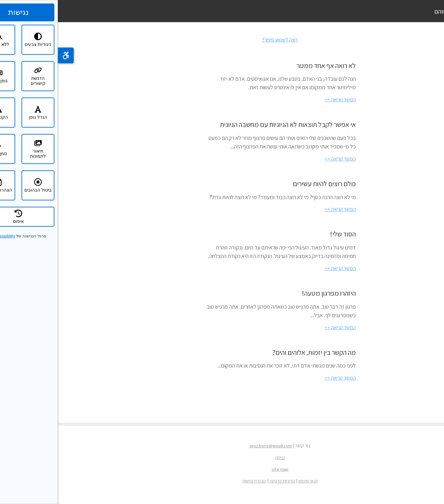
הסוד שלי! (285, 234)
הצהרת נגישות (196, 481)
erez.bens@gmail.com (213, 446)
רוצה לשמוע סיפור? (222, 39)
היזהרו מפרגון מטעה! (271, 293)
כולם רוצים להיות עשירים (266, 183)
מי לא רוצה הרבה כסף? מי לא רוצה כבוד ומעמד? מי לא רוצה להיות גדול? (225, 197)
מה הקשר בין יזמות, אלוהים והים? (256, 352)
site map (222, 469)
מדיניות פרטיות (225, 481)
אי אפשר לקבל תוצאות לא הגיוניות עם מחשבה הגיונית (230, 124)
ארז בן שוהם (391, 11)
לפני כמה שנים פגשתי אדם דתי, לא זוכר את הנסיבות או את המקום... (229, 365)
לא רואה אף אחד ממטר (268, 65)
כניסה (222, 457)
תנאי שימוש (250, 481)
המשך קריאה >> (282, 99)
